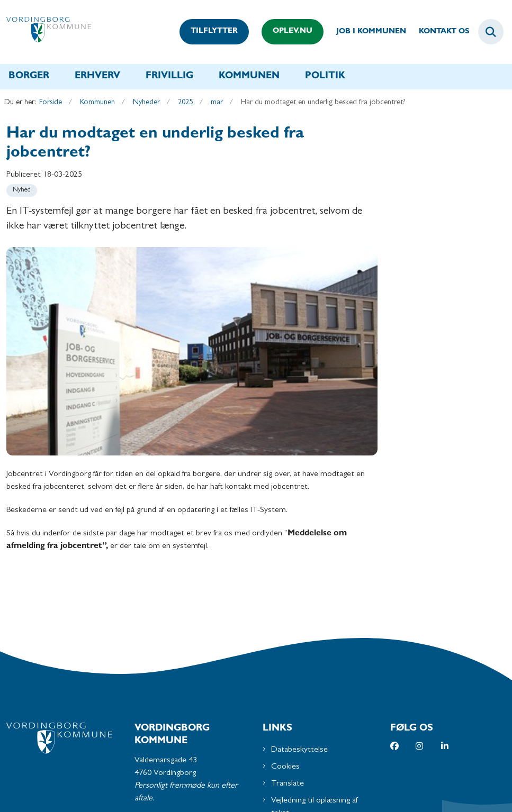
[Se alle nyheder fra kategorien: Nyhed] (22, 190)
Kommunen (249, 77)
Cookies (285, 571)
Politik (325, 77)
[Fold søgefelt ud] (491, 32)
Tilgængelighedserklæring (314, 634)
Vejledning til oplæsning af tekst (315, 611)
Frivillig (169, 77)
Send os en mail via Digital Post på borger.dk (194, 685)
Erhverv (97, 77)
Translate (288, 588)
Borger (29, 77)
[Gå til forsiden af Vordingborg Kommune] (46, 32)
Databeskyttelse (299, 554)
